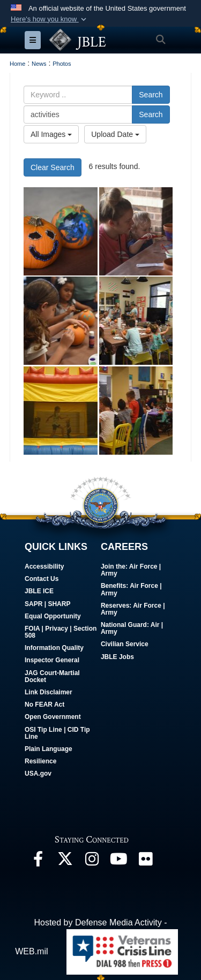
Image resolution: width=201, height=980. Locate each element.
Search (151, 95)
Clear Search (53, 167)
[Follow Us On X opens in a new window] (65, 862)
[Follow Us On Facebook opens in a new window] (38, 862)
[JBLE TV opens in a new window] (118, 862)
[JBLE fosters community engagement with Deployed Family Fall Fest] (61, 231)
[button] (50, 19)
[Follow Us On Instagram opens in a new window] (92, 862)
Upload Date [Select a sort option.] (115, 134)
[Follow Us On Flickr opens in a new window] (145, 862)
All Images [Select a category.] (51, 134)
